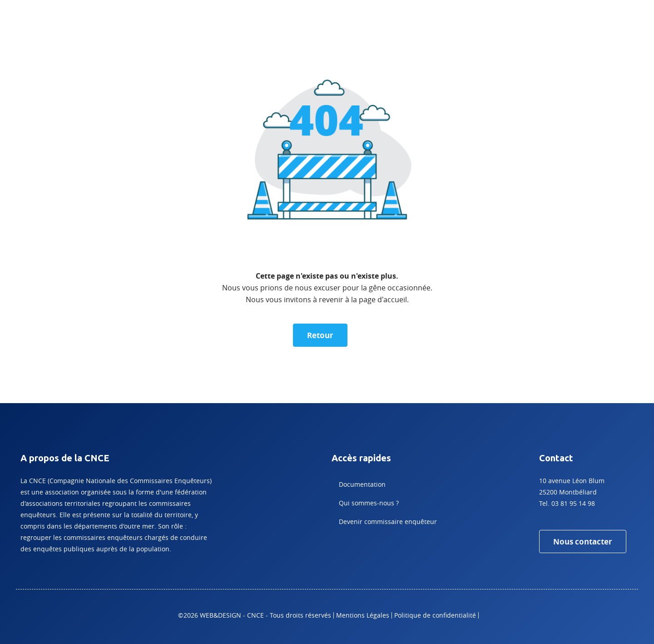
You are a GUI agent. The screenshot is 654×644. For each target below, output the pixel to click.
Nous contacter (583, 542)
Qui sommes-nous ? (369, 503)
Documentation (362, 484)
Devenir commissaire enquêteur (388, 522)
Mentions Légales (363, 615)
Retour (320, 335)
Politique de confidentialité (435, 615)
